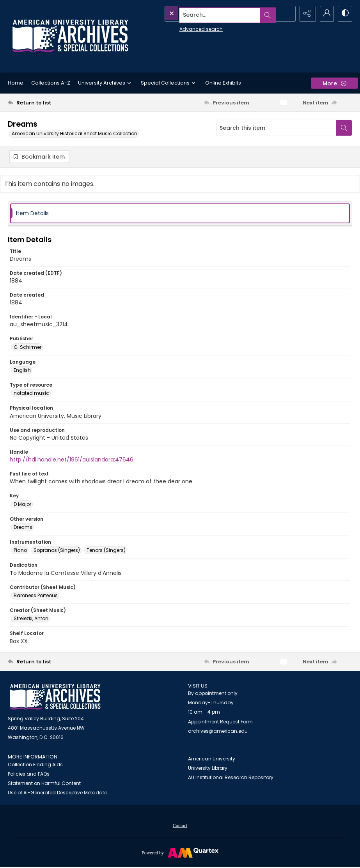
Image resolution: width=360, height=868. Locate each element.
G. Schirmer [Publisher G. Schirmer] (27, 347)
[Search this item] (276, 128)
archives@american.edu (218, 732)
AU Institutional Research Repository (231, 778)
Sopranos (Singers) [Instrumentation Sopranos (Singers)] (57, 551)
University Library (208, 768)
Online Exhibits (223, 83)
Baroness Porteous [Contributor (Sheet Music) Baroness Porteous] (36, 596)
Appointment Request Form (220, 722)
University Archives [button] (106, 83)
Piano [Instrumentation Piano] (20, 551)
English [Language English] (22, 371)
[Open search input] (286, 14)
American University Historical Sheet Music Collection (74, 133)
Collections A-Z (51, 83)
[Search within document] (344, 128)
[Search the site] (212, 14)
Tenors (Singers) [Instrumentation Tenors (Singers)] (106, 551)
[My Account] (325, 14)
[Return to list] (54, 103)
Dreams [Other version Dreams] (23, 528)
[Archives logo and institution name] (70, 36)
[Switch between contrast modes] (344, 14)
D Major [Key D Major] (22, 505)
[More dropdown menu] (334, 83)
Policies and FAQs (29, 775)
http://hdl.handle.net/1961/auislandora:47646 (72, 460)
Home (16, 83)
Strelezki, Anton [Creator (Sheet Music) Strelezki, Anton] (31, 619)
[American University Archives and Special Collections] (55, 697)
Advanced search (183, 27)
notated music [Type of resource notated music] (31, 394)
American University (212, 759)
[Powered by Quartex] (180, 853)
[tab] (180, 214)
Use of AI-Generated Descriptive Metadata (58, 793)
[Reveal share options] (305, 14)
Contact (180, 826)
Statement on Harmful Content (44, 784)
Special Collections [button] (169, 83)
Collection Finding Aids (35, 765)
